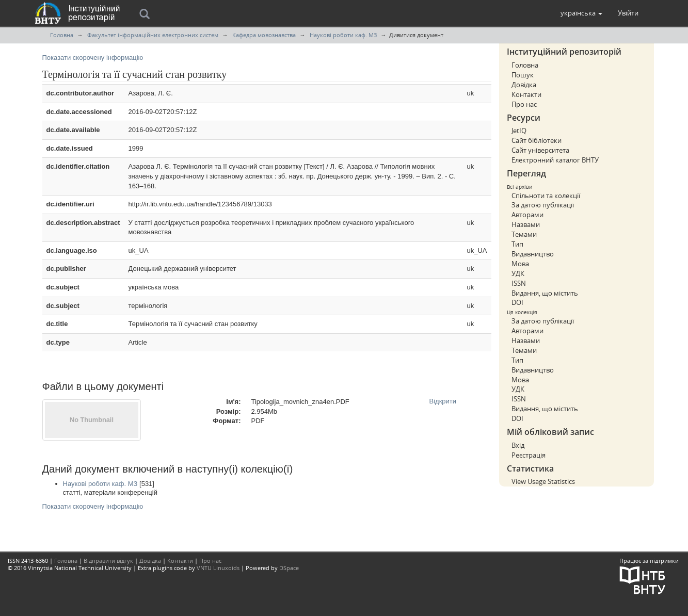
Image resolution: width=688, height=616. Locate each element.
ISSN (519, 283)
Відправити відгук (108, 561)
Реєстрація (529, 455)
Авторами (527, 215)
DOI (517, 302)
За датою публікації (543, 205)
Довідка (524, 85)
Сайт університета (540, 150)
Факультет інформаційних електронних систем (153, 35)
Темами (524, 234)
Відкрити (443, 401)
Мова (520, 264)
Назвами (526, 224)
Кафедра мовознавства (264, 35)
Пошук (523, 75)
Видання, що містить (545, 293)
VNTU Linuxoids (218, 568)
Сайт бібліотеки (537, 140)
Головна (62, 35)
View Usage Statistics (543, 481)
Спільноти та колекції (546, 196)
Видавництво (533, 254)
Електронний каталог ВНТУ (555, 160)
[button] (581, 13)
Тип (517, 244)
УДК (518, 273)
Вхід (518, 445)
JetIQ (519, 131)
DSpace (289, 568)
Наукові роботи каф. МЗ (343, 35)
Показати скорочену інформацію (93, 58)
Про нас (524, 104)
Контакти (526, 94)
